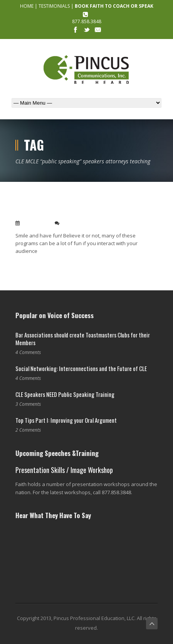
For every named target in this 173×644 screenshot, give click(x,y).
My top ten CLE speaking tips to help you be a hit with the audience (78, 209)
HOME (27, 6)
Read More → (30, 263)
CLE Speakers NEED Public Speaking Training (65, 394)
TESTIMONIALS (54, 6)
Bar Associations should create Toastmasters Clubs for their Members (83, 339)
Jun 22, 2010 (36, 223)
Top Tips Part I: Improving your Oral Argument (66, 420)
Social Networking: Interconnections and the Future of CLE (81, 368)
